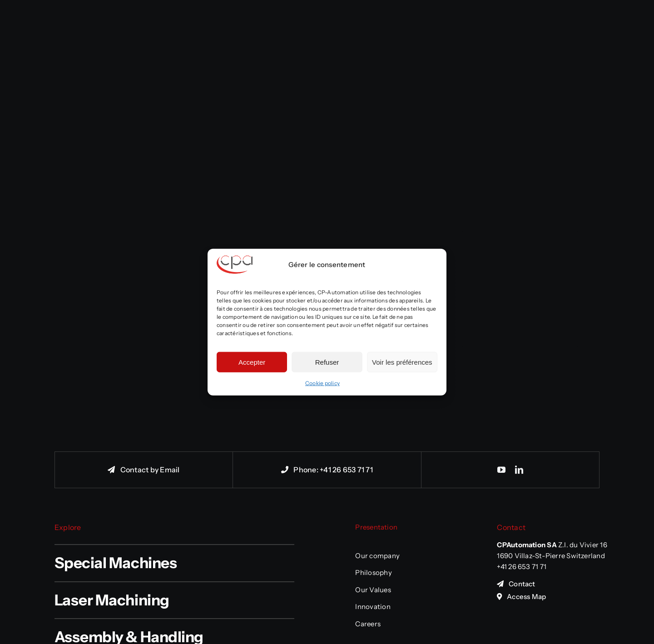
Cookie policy (322, 383)
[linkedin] (519, 470)
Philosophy (373, 572)
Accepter (252, 362)
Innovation (373, 607)
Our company (377, 556)
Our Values (373, 590)
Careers (368, 624)
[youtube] (501, 470)
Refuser (327, 362)
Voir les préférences (402, 362)
